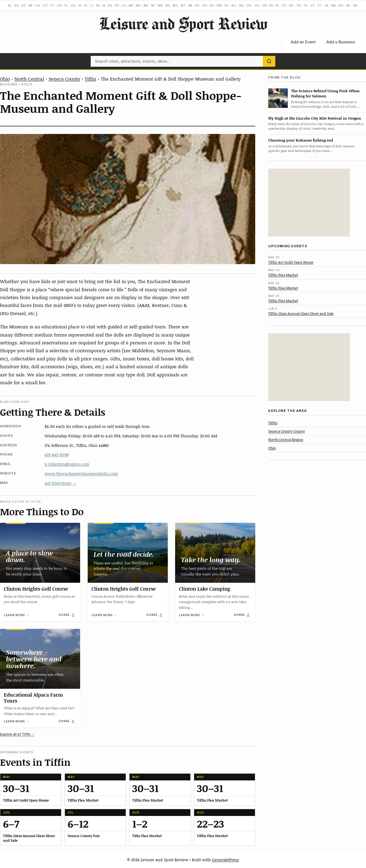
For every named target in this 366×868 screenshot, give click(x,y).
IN (98, 5)
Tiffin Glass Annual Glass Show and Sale (301, 313)
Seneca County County (287, 431)
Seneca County (64, 79)
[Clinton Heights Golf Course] (40, 553)
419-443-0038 (56, 454)
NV (198, 5)
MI (153, 5)
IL (92, 5)
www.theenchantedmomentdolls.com (81, 473)
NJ (212, 5)
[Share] (67, 615)
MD (138, 5)
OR (264, 5)
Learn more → (17, 615)
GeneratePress (225, 860)
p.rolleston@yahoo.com (67, 464)
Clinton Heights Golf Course (36, 589)
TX (305, 5)
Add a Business (341, 42)
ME (131, 5)
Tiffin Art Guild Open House (291, 262)
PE (271, 5)
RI (277, 5)
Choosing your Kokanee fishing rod (301, 140)
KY (117, 5)
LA (124, 5)
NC (234, 5)
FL (67, 5)
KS (110, 5)
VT (320, 5)
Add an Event (303, 42)
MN (160, 5)
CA (38, 5)
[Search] (269, 61)
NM (219, 5)
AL (10, 5)
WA (334, 5)
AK (17, 5)
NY (227, 5)
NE (191, 5)
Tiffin (90, 79)
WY (356, 5)
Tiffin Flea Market (283, 275)
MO (175, 5)
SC (284, 5)
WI (348, 5)
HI (80, 5)
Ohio (5, 79)
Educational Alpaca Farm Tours (33, 698)
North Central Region (286, 440)
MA (146, 5)
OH (249, 5)
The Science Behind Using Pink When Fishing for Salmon (325, 93)
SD (291, 5)
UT (313, 5)
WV (341, 5)
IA (104, 5)
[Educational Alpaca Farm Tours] (40, 659)
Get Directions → (60, 483)
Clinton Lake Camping (205, 589)
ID (86, 5)
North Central (29, 79)
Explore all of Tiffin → (17, 734)
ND (242, 5)
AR (31, 5)
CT (53, 5)
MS (168, 5)
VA (326, 5)
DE (60, 5)
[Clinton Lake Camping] (215, 553)
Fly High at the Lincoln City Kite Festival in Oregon (315, 118)
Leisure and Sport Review (183, 23)
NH (205, 5)
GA (73, 5)
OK (257, 5)
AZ (24, 5)
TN (299, 5)
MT (183, 5)
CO (45, 5)
